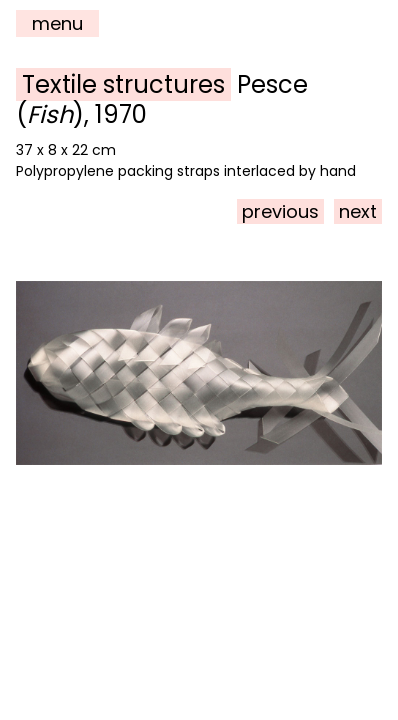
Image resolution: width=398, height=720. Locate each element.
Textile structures (123, 84)
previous (280, 211)
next (358, 211)
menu (57, 23)
